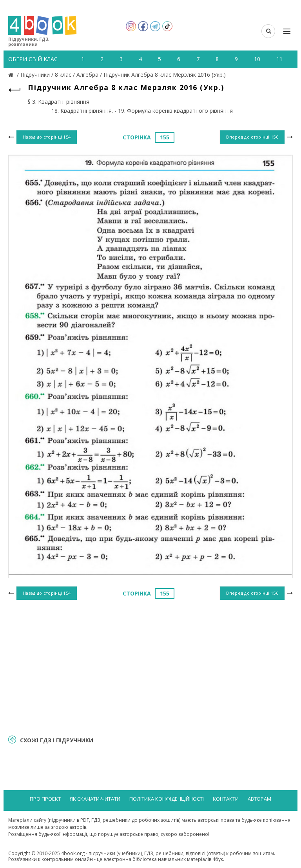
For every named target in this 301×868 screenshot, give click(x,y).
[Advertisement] (150, 666)
